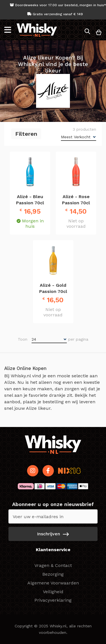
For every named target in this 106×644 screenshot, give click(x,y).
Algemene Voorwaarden (53, 583)
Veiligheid (53, 592)
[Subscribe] (53, 534)
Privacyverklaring (53, 600)
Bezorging (53, 574)
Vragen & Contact (53, 565)
